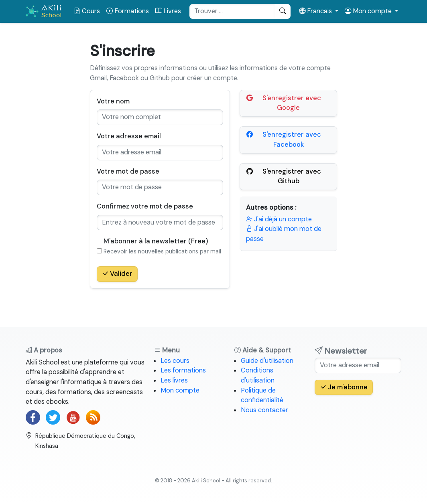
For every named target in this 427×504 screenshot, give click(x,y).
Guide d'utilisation (267, 361)
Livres (168, 11)
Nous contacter (264, 410)
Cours (87, 11)
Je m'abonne (344, 387)
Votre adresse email (129, 136)
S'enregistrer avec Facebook (284, 139)
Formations (128, 11)
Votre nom (113, 101)
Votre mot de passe (128, 171)
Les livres (174, 380)
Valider (117, 274)
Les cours (175, 361)
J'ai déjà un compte (279, 219)
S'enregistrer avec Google (284, 103)
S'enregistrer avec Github (284, 176)
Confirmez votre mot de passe (145, 206)
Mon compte (180, 390)
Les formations (183, 370)
